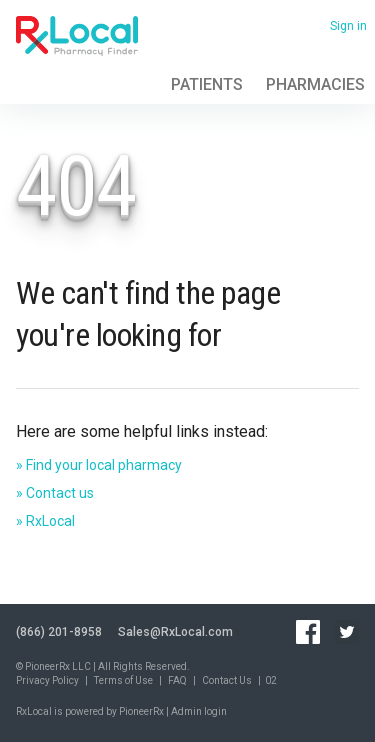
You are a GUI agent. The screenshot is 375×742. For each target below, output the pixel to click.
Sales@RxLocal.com (175, 632)
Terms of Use (123, 680)
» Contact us (55, 493)
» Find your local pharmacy (99, 465)
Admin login (199, 711)
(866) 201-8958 (59, 632)
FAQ (177, 680)
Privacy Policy (47, 680)
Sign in (348, 26)
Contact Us (227, 680)
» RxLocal (45, 521)
